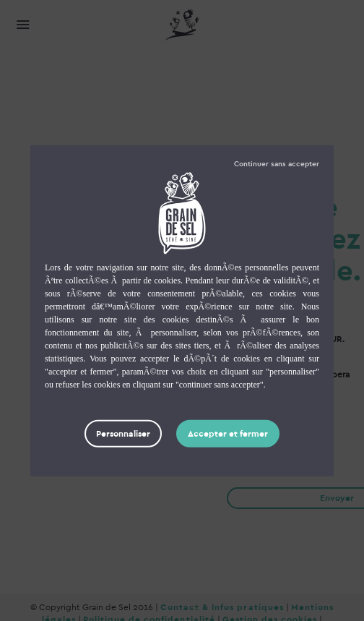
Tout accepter (228, 433)
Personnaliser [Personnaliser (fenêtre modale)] (123, 433)
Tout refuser (277, 163)
